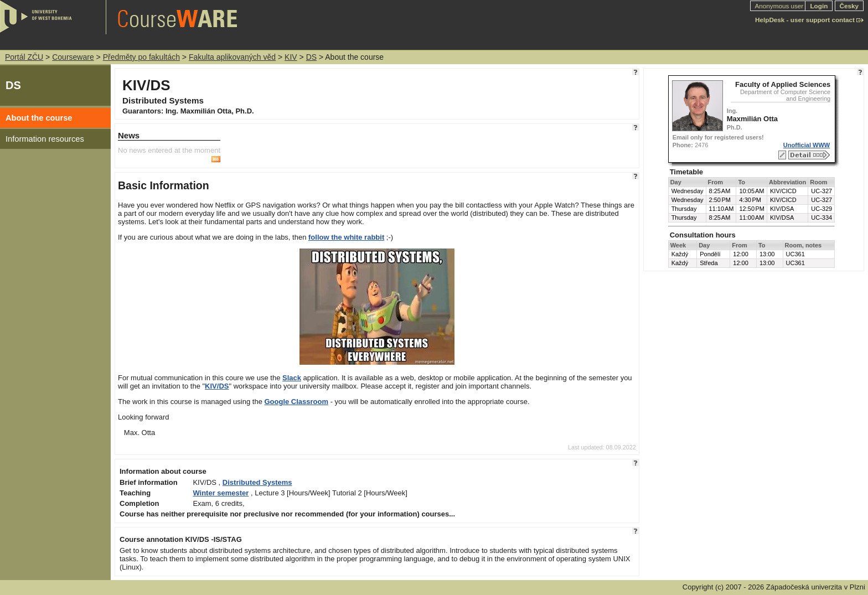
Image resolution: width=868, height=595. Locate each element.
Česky (849, 6)
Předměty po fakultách (141, 57)
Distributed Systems (257, 482)
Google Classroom (296, 402)
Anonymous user (780, 6)
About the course (39, 118)
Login (819, 6)
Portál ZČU (24, 57)
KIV (291, 57)
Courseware (73, 57)
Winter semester (221, 493)
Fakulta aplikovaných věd (232, 57)
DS (311, 57)
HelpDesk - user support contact (805, 20)
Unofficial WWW (807, 145)
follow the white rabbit (346, 237)
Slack (292, 378)
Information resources (45, 139)
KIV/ (212, 386)
